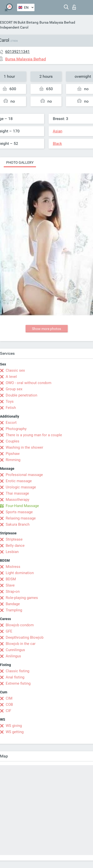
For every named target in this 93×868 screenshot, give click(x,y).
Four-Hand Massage (22, 506)
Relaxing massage (21, 518)
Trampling (14, 610)
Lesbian (12, 552)
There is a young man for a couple (34, 435)
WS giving (14, 726)
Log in (74, 7)
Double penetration (21, 395)
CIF (8, 711)
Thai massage (17, 493)
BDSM (11, 579)
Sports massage (19, 512)
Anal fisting (15, 677)
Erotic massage (19, 481)
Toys (10, 401)
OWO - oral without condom (29, 383)
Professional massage (24, 475)
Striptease (14, 539)
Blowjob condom (20, 625)
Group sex (14, 389)
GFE (9, 631)
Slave (10, 585)
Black (57, 144)
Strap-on (13, 592)
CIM (9, 698)
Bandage (13, 604)
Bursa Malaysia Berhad (57, 22)
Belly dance (15, 546)
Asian (58, 131)
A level (11, 377)
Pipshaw (13, 454)
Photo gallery (20, 162)
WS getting (15, 732)
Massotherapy (17, 500)
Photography (16, 429)
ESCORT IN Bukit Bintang (19, 22)
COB (9, 705)
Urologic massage (21, 487)
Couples (13, 441)
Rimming (13, 460)
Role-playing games (22, 598)
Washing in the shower (24, 447)
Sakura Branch (18, 524)
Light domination (20, 573)
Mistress (13, 567)
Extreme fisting (18, 683)
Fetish (11, 408)
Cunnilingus (15, 650)
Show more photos (46, 329)
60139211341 (17, 52)
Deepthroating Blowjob (25, 637)
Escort (11, 423)
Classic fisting (17, 671)
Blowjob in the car (21, 644)
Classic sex (15, 370)
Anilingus (13, 656)
